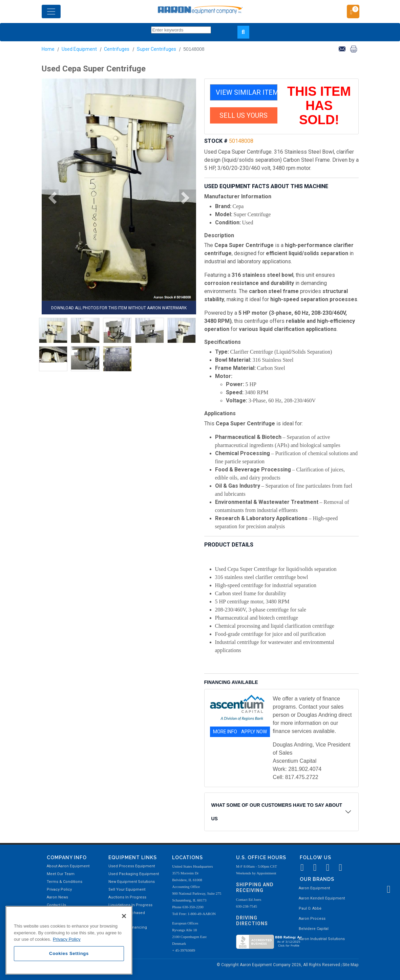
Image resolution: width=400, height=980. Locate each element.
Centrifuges (117, 49)
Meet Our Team (61, 874)
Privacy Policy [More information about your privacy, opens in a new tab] (67, 939)
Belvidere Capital (314, 929)
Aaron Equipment (314, 888)
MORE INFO (225, 732)
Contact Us (56, 905)
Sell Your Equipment (127, 889)
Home (48, 49)
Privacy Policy (59, 889)
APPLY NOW (254, 732)
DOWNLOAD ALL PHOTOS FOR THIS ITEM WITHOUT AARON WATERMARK (119, 308)
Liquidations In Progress (130, 905)
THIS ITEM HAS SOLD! (319, 106)
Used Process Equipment (132, 866)
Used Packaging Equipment (134, 874)
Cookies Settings (69, 953)
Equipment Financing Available (128, 931)
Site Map (350, 965)
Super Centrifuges (156, 49)
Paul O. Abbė (310, 908)
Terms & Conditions (65, 882)
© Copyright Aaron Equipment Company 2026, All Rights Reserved (279, 965)
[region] (69, 940)
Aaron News (57, 897)
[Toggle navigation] (51, 12)
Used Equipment (79, 49)
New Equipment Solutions (132, 882)
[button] (50, 198)
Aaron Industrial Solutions (322, 939)
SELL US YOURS (244, 115)
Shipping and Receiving (255, 887)
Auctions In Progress (127, 897)
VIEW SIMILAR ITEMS (247, 92)
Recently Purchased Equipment (127, 916)
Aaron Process (312, 919)
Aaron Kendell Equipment (322, 898)
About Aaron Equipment (68, 866)
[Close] (124, 916)
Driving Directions (252, 921)
